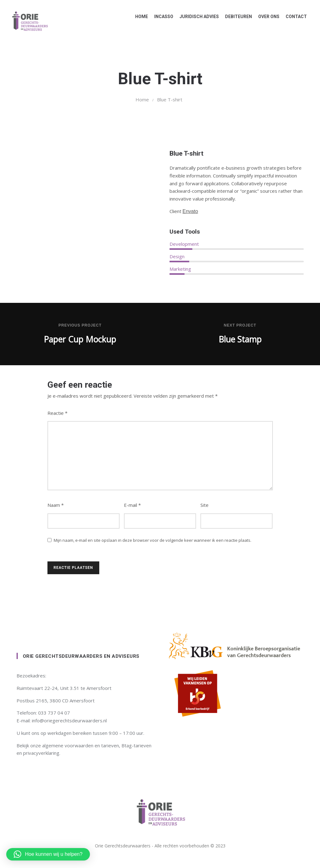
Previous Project (80, 325)
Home (139, 17)
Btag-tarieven (136, 745)
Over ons (266, 17)
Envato (190, 211)
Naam (56, 505)
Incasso (161, 17)
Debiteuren (236, 17)
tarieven (110, 745)
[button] (48, 854)
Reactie (57, 413)
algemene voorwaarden (68, 745)
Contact (294, 17)
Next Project (240, 325)
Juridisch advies (197, 17)
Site (204, 505)
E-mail (132, 505)
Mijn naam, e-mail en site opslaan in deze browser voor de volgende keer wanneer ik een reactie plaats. (153, 540)
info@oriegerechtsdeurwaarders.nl (69, 720)
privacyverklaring (41, 753)
